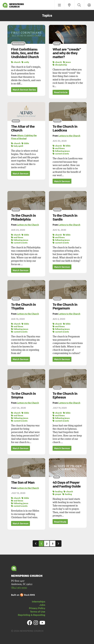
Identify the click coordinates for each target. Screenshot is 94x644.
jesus (67, 62)
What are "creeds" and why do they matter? (67, 53)
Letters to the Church (69, 136)
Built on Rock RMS (23, 595)
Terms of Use (38, 612)
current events (61, 154)
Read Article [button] (61, 92)
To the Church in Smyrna (23, 396)
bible (25, 143)
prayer (57, 494)
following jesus (61, 151)
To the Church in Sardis (65, 218)
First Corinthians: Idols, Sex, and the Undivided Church (25, 53)
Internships (39, 602)
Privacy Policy (37, 609)
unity (25, 62)
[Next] (58, 544)
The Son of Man (23, 483)
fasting (67, 494)
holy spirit (17, 146)
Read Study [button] (60, 522)
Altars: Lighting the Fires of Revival (24, 137)
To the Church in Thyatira (23, 307)
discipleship (60, 65)
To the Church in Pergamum (65, 307)
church (16, 62)
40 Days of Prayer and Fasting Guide (67, 485)
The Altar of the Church (23, 129)
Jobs (42, 605)
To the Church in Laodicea (65, 129)
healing (58, 492)
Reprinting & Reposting (32, 615)
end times (59, 148)
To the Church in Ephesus (65, 396)
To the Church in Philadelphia (23, 218)
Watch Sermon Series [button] (24, 90)
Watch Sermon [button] (20, 174)
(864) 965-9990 (19, 588)
